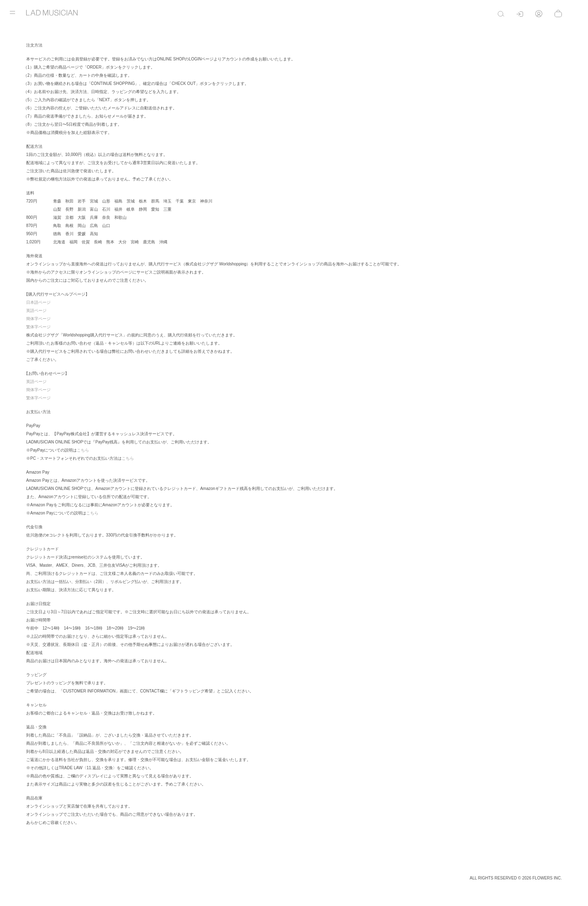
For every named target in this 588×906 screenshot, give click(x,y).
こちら (83, 450)
